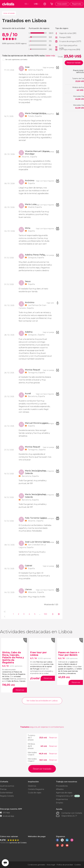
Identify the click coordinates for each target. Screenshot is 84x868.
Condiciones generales (36, 865)
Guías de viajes (35, 793)
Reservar (53, 738)
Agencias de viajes (64, 793)
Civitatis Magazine (36, 789)
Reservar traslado (74, 63)
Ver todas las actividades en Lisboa (42, 701)
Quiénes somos (7, 786)
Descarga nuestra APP (11, 809)
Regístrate (77, 4)
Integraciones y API (65, 796)
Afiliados (60, 789)
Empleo (60, 803)
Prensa (3, 789)
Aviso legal (51, 865)
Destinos (32, 786)
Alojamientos (62, 799)
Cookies (78, 865)
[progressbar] (38, 33)
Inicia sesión (62, 4)
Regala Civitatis (7, 796)
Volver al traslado (9, 13)
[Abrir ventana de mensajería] (5, 863)
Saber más (50, 56)
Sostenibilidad (6, 793)
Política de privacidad (65, 865)
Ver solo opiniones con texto (16, 60)
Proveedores (62, 786)
